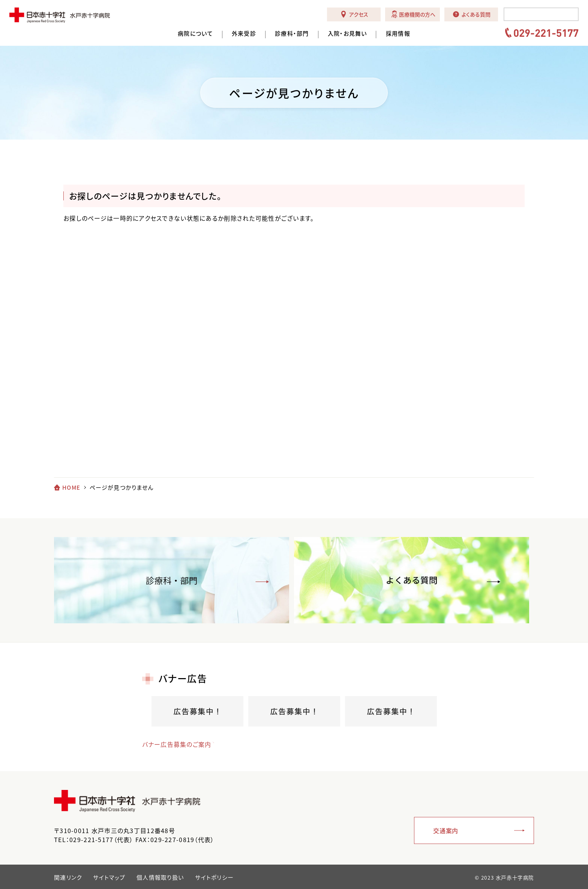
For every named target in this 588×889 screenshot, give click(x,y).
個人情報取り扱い (160, 877)
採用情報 (398, 34)
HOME (71, 487)
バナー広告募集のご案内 (177, 744)
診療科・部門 (292, 34)
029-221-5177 (546, 33)
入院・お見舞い (347, 34)
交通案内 (446, 830)
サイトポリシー (214, 877)
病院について (195, 34)
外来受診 (244, 34)
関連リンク (68, 877)
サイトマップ (109, 877)
